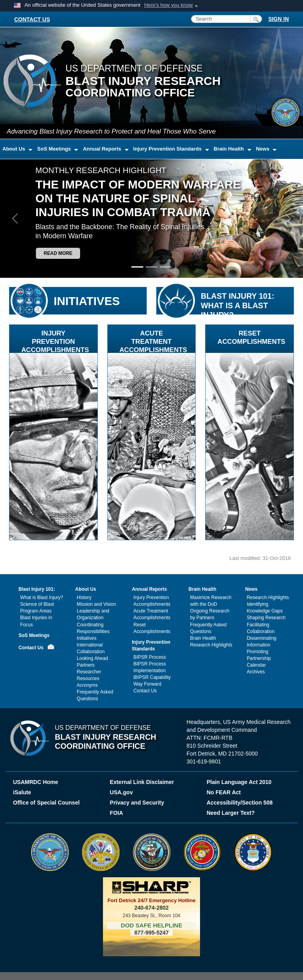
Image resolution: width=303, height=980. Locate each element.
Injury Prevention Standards (151, 645)
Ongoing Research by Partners (210, 614)
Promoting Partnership (259, 655)
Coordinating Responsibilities (93, 628)
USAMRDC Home (36, 782)
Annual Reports (149, 589)
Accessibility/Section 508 (240, 803)
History (84, 597)
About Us (86, 589)
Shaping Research (266, 618)
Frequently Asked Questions (95, 695)
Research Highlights (268, 597)
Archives (256, 672)
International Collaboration (91, 648)
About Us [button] (14, 149)
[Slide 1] (137, 267)
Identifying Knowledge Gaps (265, 608)
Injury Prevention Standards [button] (168, 149)
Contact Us (31, 648)
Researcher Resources (89, 675)
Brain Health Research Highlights (211, 642)
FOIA (117, 813)
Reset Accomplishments (152, 628)
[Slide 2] (151, 267)
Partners (86, 665)
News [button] (264, 149)
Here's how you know (168, 5)
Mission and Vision (96, 604)
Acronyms (87, 685)
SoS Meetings (34, 635)
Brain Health (202, 589)
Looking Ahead (93, 658)
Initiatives (87, 638)
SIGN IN (279, 19)
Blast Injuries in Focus (36, 621)
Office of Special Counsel (46, 803)
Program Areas (36, 611)
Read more (58, 253)
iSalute (22, 792)
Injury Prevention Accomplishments (152, 601)
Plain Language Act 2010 (239, 782)
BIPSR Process (150, 657)
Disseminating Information (261, 642)
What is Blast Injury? (42, 597)
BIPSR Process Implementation (150, 667)
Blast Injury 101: (37, 589)
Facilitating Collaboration (260, 628)
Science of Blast (37, 604)
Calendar (256, 665)
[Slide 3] (166, 267)
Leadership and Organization (93, 614)
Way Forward (147, 684)
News (251, 589)
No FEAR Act (224, 792)
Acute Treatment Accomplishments (152, 614)
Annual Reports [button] (103, 149)
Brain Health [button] (230, 149)
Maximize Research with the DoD (211, 601)
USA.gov (121, 792)
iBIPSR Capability (152, 677)
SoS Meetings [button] (55, 149)
